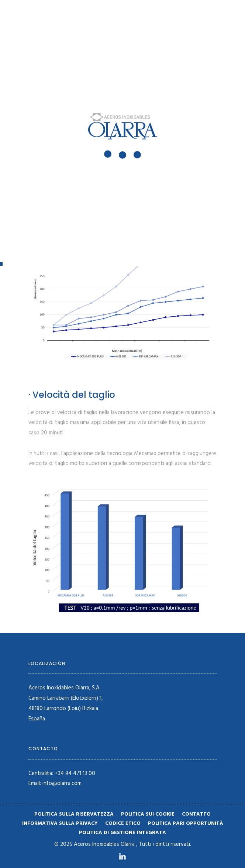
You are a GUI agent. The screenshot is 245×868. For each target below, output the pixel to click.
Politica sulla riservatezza (74, 814)
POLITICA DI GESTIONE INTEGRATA (122, 833)
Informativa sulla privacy (60, 824)
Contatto (196, 814)
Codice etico (123, 824)
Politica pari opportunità (186, 824)
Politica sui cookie (148, 814)
